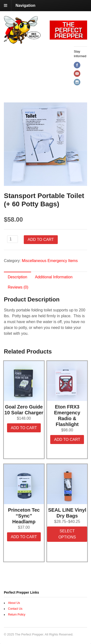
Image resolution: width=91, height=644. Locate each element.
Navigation (25, 5)
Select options (67, 534)
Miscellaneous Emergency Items (50, 261)
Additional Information (54, 277)
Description (17, 277)
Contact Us (15, 609)
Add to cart (41, 240)
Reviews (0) (18, 287)
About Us (14, 603)
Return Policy (17, 615)
